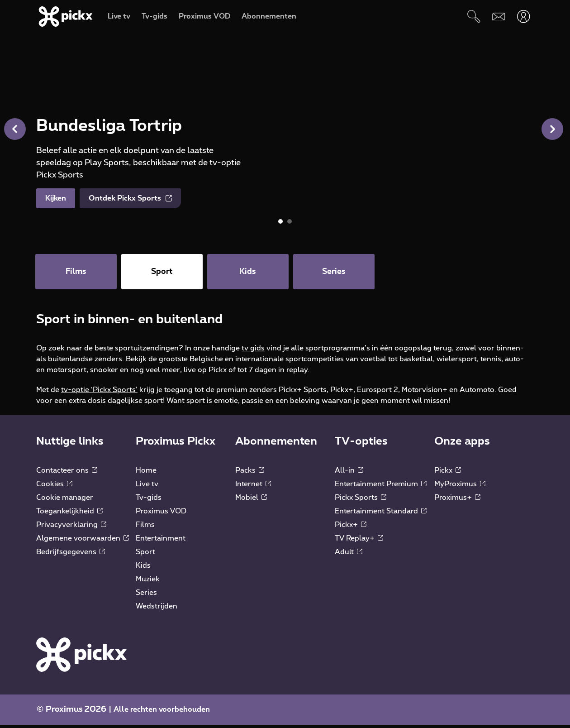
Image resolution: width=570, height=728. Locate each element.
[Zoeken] (474, 17)
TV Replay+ (359, 541)
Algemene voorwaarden (83, 541)
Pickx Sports (361, 501)
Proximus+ (457, 501)
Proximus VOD (161, 514)
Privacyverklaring (71, 528)
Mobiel (251, 501)
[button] (552, 129)
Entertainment (161, 541)
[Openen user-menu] (524, 17)
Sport (145, 555)
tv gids (253, 351)
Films (145, 528)
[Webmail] (499, 17)
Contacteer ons (67, 474)
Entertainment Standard (381, 514)
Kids (143, 569)
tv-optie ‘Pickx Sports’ (99, 393)
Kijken (56, 198)
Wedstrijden (157, 609)
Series (146, 596)
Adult (349, 555)
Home (146, 474)
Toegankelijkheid (69, 514)
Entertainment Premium (381, 487)
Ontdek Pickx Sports (130, 198)
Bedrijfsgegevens (71, 555)
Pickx (448, 474)
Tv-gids (149, 501)
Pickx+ (351, 528)
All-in (349, 474)
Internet (253, 487)
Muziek (148, 582)
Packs (250, 474)
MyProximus (460, 487)
